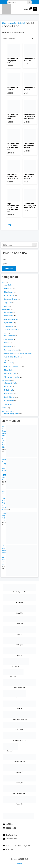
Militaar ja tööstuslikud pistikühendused (17, 353)
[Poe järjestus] (18, 38)
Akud (4, 283)
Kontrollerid (8, 312)
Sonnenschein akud (11, 299)
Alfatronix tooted (10, 383)
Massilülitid (8, 370)
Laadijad (5, 360)
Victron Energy (7, 411)
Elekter (4, 333)
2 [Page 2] (9, 225)
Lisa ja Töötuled (9, 397)
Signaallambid (9, 323)
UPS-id (7, 306)
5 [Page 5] (12, 225)
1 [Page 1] (8, 225)
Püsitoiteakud (9, 292)
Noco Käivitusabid (10, 373)
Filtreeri (9, 268)
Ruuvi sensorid (9, 401)
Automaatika (6, 310)
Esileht (4, 23)
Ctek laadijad (9, 363)
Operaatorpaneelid (11, 319)
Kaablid (7, 343)
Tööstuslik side (9, 326)
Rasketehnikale (9, 295)
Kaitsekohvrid (9, 394)
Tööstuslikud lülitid (11, 330)
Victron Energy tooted (12, 414)
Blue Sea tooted (10, 336)
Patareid (5, 408)
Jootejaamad (8, 339)
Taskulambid (8, 404)
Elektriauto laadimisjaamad (13, 366)
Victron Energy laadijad (12, 377)
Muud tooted (6, 381)
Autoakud (7, 285)
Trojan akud (8, 303)
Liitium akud (8, 288)
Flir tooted (8, 387)
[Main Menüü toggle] (35, 9)
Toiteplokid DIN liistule (12, 357)
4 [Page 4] (11, 225)
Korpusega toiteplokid (12, 350)
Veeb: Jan (19, 863)
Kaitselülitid (8, 346)
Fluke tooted (8, 390)
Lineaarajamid (9, 316)
